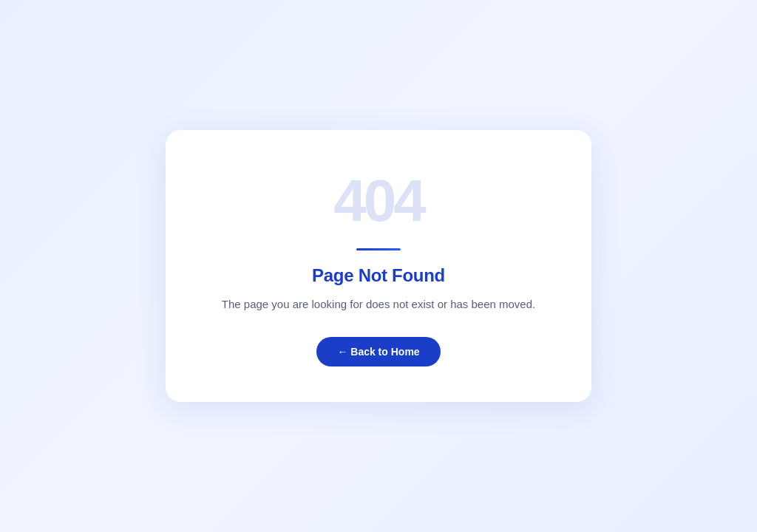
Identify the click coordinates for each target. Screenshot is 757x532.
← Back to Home (378, 352)
